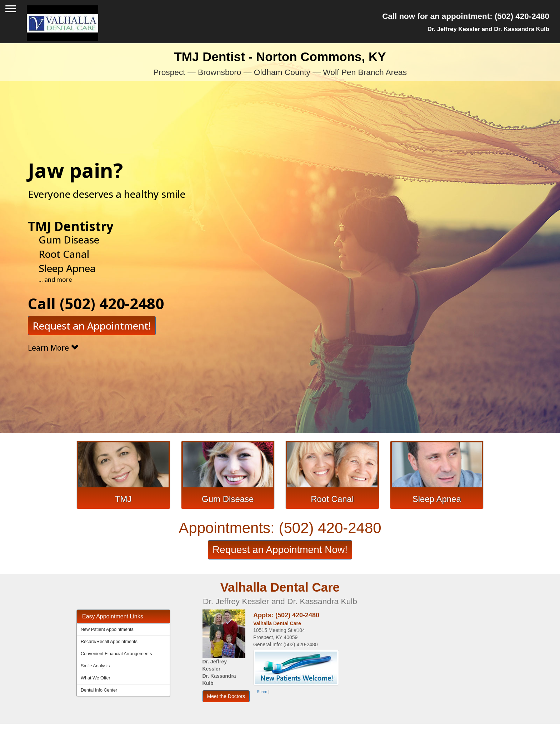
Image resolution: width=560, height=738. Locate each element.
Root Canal (332, 499)
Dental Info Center (99, 690)
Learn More (53, 328)
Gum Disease (228, 499)
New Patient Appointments (107, 629)
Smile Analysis (95, 666)
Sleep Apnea (437, 499)
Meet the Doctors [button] (226, 696)
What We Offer (96, 678)
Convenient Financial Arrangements (116, 654)
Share (262, 692)
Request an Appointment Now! (280, 550)
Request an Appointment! (92, 306)
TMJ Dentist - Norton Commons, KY (280, 63)
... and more (55, 260)
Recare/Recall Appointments (109, 642)
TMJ (123, 499)
